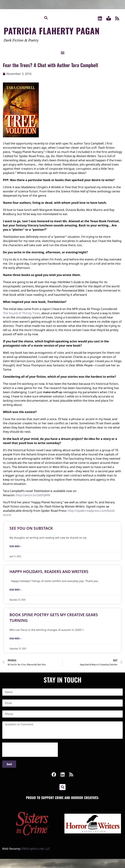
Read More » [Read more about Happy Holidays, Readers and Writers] (15, 590)
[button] (46, 18)
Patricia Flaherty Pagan (52, 31)
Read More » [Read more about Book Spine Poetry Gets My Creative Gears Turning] (15, 638)
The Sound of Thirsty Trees (21, 313)
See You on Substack (31, 528)
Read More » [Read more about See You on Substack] (15, 546)
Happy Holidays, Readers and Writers (49, 572)
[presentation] (30, 750)
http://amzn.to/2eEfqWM (33, 495)
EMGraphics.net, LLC (36, 849)
